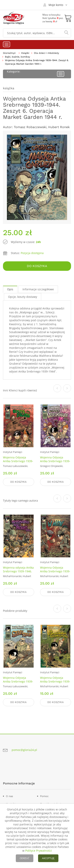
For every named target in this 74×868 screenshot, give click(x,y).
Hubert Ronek (59, 127)
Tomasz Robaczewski (30, 127)
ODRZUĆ (25, 858)
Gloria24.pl (9, 53)
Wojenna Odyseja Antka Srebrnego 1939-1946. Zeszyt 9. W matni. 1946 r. (55, 573)
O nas (9, 796)
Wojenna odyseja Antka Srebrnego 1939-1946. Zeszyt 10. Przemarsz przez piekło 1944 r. (18, 573)
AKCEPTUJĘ (48, 858)
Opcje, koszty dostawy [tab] (23, 297)
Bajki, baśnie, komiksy (17, 57)
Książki (25, 53)
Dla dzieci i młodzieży (46, 53)
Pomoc (44, 796)
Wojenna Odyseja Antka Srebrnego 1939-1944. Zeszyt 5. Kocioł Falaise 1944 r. (18, 463)
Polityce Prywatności (39, 851)
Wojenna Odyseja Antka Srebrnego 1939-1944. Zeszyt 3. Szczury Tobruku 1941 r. (18, 683)
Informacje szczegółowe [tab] (38, 289)
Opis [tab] (10, 289)
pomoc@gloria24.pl (24, 750)
